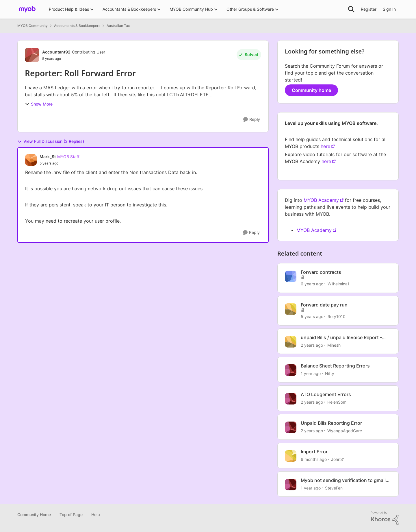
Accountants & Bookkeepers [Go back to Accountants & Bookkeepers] (77, 26)
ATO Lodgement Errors (326, 394)
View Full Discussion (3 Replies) (51, 141)
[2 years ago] (312, 345)
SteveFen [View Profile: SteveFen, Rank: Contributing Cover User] (334, 488)
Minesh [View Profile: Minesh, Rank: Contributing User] (334, 345)
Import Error (314, 452)
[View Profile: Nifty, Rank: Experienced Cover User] (291, 370)
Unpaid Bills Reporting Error (331, 423)
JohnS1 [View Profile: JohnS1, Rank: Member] (338, 459)
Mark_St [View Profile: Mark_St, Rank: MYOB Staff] (48, 157)
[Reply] (252, 120)
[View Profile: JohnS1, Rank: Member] (291, 456)
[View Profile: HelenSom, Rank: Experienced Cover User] (291, 399)
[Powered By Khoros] (385, 518)
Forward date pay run (324, 305)
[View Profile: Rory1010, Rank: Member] (291, 309)
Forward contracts (321, 272)
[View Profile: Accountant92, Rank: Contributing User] (32, 55)
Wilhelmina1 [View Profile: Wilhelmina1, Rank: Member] (338, 284)
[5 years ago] (312, 316)
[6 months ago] (314, 459)
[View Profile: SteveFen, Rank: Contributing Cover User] (291, 485)
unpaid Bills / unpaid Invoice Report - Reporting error (341, 338)
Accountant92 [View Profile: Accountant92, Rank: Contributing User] (56, 52)
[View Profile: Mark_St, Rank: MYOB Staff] (31, 160)
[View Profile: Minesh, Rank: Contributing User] (291, 342)
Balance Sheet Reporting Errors (335, 366)
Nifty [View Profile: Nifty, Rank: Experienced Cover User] (330, 373)
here (325, 146)
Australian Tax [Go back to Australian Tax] (118, 26)
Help (96, 515)
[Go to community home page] (27, 9)
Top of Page (71, 515)
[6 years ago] (312, 284)
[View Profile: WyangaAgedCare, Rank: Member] (291, 427)
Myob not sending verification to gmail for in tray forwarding (343, 480)
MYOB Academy (321, 200)
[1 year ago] (311, 373)
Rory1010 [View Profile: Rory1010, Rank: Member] (337, 316)
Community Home (34, 515)
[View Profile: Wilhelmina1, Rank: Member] (291, 276)
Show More (39, 104)
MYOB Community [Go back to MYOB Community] (32, 26)
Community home (311, 90)
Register (369, 9)
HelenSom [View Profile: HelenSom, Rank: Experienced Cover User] (337, 402)
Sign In (389, 9)
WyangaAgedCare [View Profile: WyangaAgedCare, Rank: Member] (345, 431)
